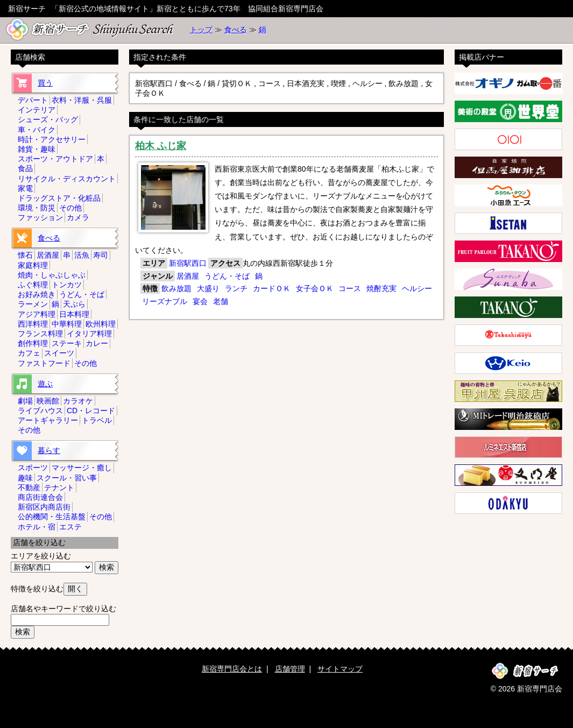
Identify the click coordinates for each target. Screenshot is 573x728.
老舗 (221, 301)
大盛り (208, 288)
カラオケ (78, 401)
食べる (236, 30)
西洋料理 (33, 324)
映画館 (48, 401)
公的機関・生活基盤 (52, 517)
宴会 (200, 301)
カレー (97, 343)
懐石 (25, 255)
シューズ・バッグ (48, 119)
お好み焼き (37, 294)
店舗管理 (290, 669)
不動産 (29, 487)
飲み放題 (176, 288)
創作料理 (33, 343)
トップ (201, 30)
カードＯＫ (272, 288)
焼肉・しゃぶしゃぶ (52, 275)
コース (350, 288)
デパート (33, 100)
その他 (70, 208)
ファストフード (44, 363)
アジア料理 (37, 314)
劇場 (25, 401)
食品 (25, 168)
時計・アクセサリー (52, 139)
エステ (70, 527)
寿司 (101, 255)
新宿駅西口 (188, 263)
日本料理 (74, 314)
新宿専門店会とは (232, 669)
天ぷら (74, 304)
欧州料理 (101, 324)
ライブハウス (40, 411)
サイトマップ (340, 669)
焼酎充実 (381, 288)
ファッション (40, 217)
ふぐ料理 (33, 285)
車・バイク (37, 130)
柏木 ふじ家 (161, 146)
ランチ (236, 288)
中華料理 (67, 324)
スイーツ (59, 353)
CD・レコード (91, 411)
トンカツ (67, 285)
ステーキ (67, 343)
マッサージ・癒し (82, 468)
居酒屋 (188, 276)
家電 (25, 188)
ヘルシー (417, 288)
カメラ (78, 217)
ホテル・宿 (37, 527)
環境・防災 (37, 208)
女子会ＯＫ (315, 288)
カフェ (29, 353)
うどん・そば (227, 276)
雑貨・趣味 (37, 149)
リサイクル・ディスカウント (67, 179)
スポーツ (33, 468)
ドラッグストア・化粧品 (59, 198)
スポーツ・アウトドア (55, 159)
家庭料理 (33, 265)
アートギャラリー (48, 420)
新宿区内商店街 (44, 507)
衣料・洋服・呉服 (82, 100)
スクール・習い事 (67, 478)
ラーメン (33, 304)
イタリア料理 (89, 334)
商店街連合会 (40, 497)
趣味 (25, 478)
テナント (59, 487)
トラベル (97, 420)
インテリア (37, 110)
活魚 (82, 255)
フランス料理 (40, 334)
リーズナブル (165, 301)
